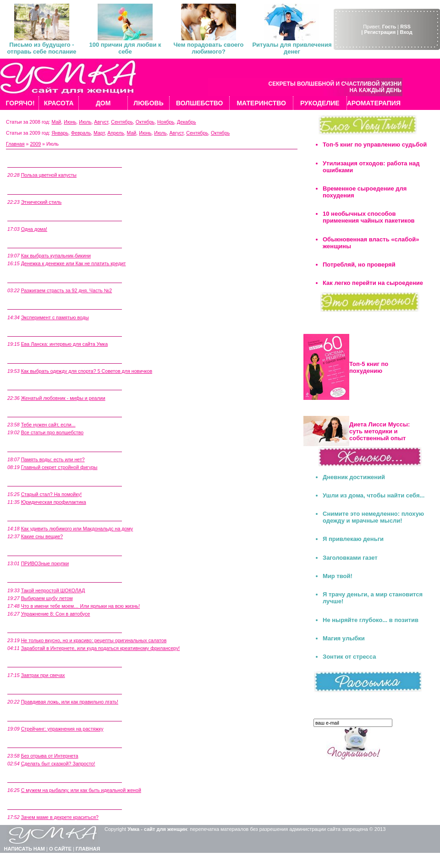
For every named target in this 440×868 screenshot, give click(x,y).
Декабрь (187, 122)
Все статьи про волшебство (52, 432)
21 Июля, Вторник (29, 331)
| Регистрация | (380, 32)
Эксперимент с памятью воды (55, 317)
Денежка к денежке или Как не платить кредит (74, 263)
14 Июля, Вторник (29, 516)
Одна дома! (34, 229)
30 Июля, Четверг (28, 189)
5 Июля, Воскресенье (33, 715)
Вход (406, 32)
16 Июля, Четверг (28, 446)
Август (101, 122)
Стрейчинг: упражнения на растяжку (62, 729)
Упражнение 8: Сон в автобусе (56, 614)
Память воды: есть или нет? (53, 459)
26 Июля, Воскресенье (35, 304)
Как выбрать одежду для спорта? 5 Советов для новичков (87, 371)
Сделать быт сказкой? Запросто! (58, 764)
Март (99, 133)
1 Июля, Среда (25, 804)
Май (56, 122)
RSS (405, 27)
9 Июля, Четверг (27, 628)
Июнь (70, 122)
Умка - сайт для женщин (157, 829)
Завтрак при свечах (43, 675)
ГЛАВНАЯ (88, 849)
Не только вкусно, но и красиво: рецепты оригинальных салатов (94, 640)
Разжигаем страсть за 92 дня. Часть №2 (67, 290)
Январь (60, 133)
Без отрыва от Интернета (50, 756)
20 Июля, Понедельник (35, 358)
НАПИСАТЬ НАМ (25, 849)
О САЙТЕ (60, 849)
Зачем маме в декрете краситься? (60, 817)
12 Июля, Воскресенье (35, 550)
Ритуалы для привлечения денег (292, 48)
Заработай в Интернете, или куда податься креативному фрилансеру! (101, 648)
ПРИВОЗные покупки (45, 563)
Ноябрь (166, 122)
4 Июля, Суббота (27, 742)
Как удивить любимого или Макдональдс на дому (77, 529)
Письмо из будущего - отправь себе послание (41, 48)
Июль (85, 122)
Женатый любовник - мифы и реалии (63, 398)
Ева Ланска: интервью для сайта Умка (65, 344)
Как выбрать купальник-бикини (56, 256)
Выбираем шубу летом (47, 598)
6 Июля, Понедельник (34, 689)
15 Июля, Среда (26, 481)
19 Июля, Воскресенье (35, 385)
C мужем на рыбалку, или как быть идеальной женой (81, 790)
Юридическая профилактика (54, 502)
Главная (15, 144)
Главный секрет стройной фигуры (59, 467)
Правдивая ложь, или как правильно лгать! (70, 702)
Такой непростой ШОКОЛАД (53, 590)
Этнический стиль (41, 202)
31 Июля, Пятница (29, 162)
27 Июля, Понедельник (35, 277)
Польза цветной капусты (49, 175)
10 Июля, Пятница (29, 577)
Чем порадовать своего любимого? (208, 48)
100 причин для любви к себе (125, 48)
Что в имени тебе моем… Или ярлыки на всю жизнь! (80, 606)
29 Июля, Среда (26, 216)
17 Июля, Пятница (29, 412)
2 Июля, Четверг (27, 777)
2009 (35, 144)
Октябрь (145, 122)
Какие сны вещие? (42, 536)
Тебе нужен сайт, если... (48, 425)
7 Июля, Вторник (27, 662)
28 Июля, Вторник (29, 243)
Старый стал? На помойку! (52, 494)
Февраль (81, 133)
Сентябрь (122, 122)
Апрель (115, 133)
